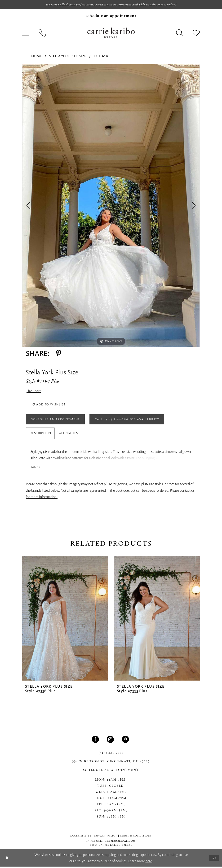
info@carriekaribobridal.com (111, 843)
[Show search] (180, 33)
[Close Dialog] (7, 859)
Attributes (68, 435)
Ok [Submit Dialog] (214, 859)
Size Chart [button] (34, 391)
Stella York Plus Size (68, 56)
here (149, 862)
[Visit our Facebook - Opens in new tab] (96, 741)
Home (36, 56)
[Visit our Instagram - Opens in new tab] (111, 741)
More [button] (36, 468)
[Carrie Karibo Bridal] (111, 33)
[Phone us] (42, 33)
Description (40, 435)
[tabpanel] (111, 206)
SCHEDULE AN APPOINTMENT (111, 772)
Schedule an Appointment (57, 421)
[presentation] (65, 620)
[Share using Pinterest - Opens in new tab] (59, 354)
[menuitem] (111, 16)
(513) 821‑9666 (111, 755)
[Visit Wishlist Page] (196, 33)
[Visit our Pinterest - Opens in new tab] (126, 741)
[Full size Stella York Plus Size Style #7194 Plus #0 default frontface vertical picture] (111, 206)
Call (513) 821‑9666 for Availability (132, 421)
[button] (26, 33)
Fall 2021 (101, 56)
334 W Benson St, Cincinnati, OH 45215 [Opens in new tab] (111, 763)
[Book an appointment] (111, 16)
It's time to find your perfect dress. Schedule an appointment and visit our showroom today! (111, 5)
